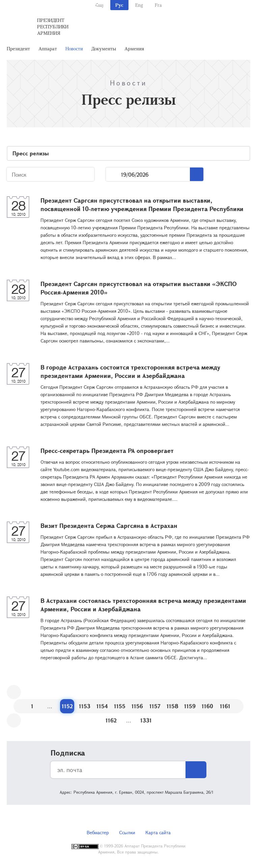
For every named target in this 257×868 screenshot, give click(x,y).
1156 (137, 706)
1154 (102, 706)
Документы (104, 48)
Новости (74, 48)
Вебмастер (98, 832)
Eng (139, 5)
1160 (207, 706)
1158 (173, 706)
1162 (111, 720)
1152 (67, 706)
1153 (85, 706)
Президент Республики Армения (53, 27)
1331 (146, 720)
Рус (119, 5)
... (113, 174)
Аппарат (48, 48)
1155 (120, 706)
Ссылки (127, 832)
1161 (225, 706)
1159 (190, 706)
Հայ (99, 5)
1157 (155, 706)
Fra (158, 5)
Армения (134, 48)
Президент (18, 48)
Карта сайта (158, 832)
